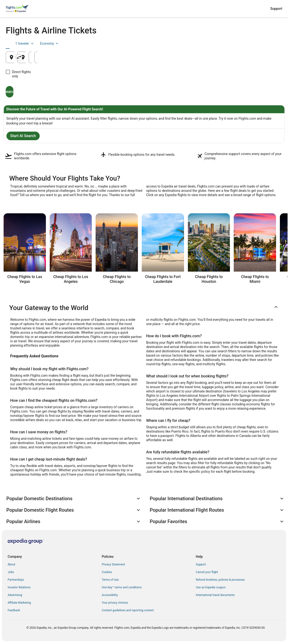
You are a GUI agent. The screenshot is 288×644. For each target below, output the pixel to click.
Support (276, 9)
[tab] (17, 43)
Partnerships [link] (16, 580)
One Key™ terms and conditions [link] (122, 587)
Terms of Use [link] (110, 580)
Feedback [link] (14, 610)
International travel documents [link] (215, 595)
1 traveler (242, 43)
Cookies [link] (107, 572)
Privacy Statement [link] (113, 564)
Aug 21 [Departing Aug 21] (208, 59)
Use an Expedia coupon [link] (211, 587)
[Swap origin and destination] (98, 57)
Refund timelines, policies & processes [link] (220, 580)
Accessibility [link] (110, 595)
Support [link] (201, 564)
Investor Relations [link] (19, 587)
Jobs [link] (11, 572)
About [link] (11, 564)
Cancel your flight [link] (207, 572)
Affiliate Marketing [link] (19, 603)
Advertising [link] (15, 595)
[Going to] (144, 57)
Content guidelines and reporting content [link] (128, 610)
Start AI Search (23, 136)
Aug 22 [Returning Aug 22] (255, 59)
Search (28, 87)
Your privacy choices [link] (115, 603)
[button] (144, 308)
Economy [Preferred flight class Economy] (267, 43)
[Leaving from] (51, 57)
